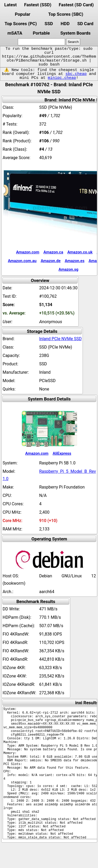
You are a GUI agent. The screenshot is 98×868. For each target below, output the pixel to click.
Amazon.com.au (22, 261)
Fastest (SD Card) (76, 5)
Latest (10, 5)
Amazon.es (75, 261)
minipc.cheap (62, 78)
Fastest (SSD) (38, 5)
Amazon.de (51, 261)
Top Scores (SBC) (66, 14)
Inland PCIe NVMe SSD (60, 339)
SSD (49, 24)
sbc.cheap (76, 74)
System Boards (76, 33)
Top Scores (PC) (21, 24)
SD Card (85, 24)
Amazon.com (28, 252)
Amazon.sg (68, 269)
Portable (41, 33)
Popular (23, 14)
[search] (41, 42)
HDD (65, 24)
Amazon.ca (53, 252)
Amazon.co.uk (80, 252)
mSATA (15, 33)
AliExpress (62, 453)
